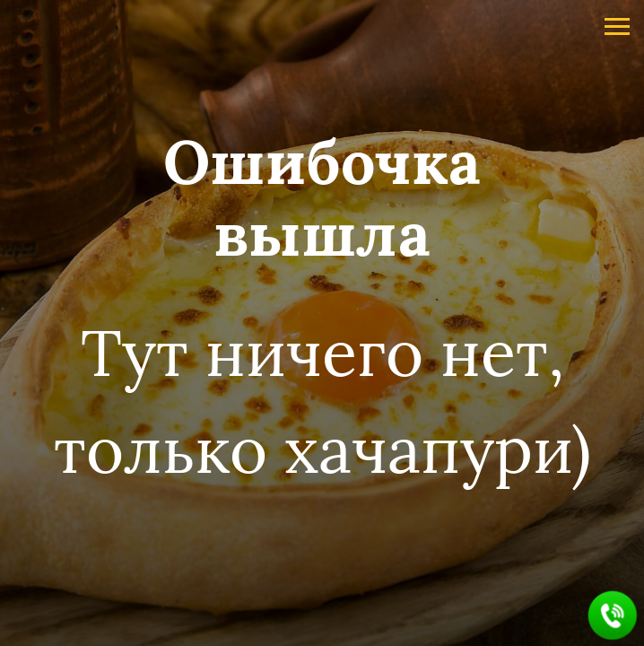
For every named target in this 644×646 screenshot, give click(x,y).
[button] (613, 616)
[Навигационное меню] (617, 27)
